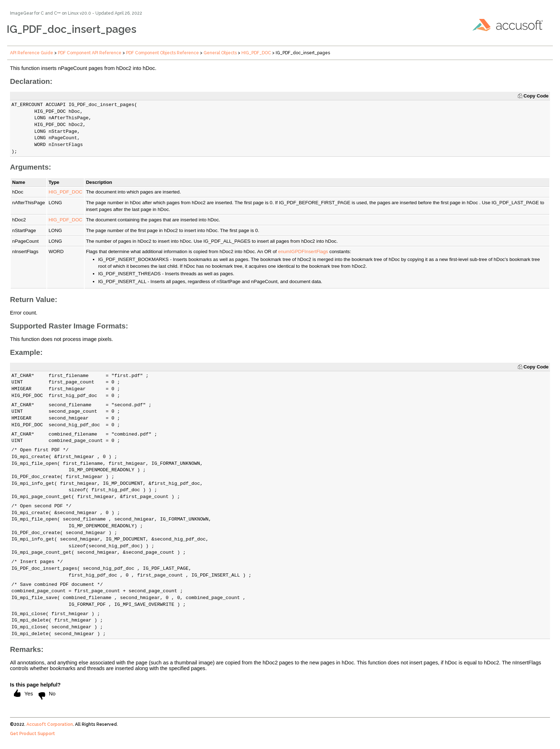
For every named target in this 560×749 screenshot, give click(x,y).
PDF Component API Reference (90, 53)
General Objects (220, 53)
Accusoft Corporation (50, 724)
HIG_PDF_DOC (256, 53)
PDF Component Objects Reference (162, 53)
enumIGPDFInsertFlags (303, 252)
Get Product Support (32, 734)
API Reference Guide (32, 53)
